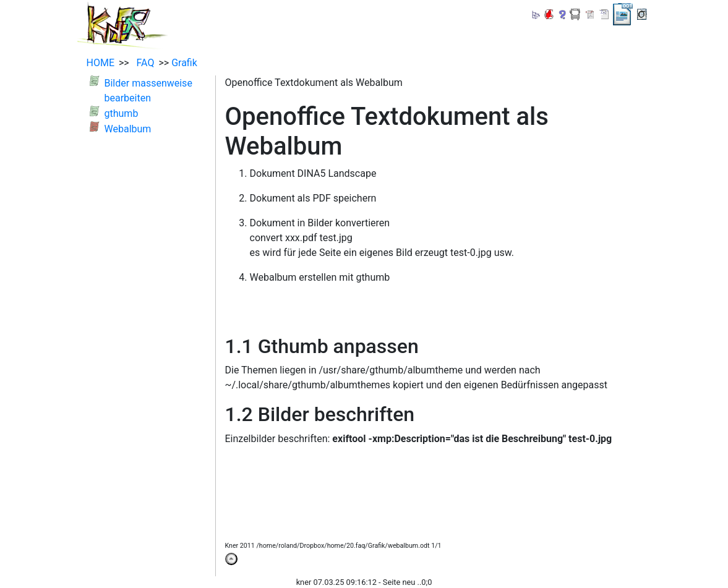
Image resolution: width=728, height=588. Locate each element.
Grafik (184, 63)
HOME (101, 63)
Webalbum (128, 129)
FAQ (143, 63)
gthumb (122, 113)
